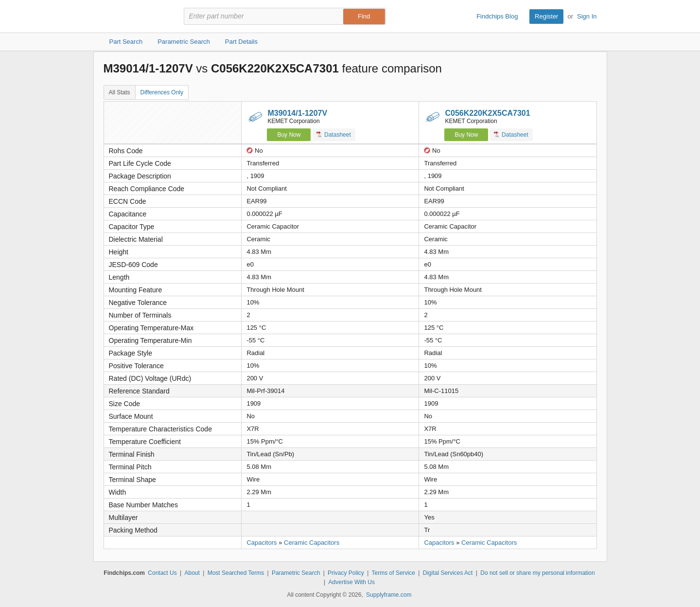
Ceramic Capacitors (312, 543)
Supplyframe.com (389, 595)
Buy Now (289, 135)
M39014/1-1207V (297, 113)
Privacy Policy (346, 573)
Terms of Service (394, 573)
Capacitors (262, 543)
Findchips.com (135, 17)
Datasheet (334, 134)
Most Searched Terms (236, 573)
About (192, 573)
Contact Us (162, 573)
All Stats (120, 92)
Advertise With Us (352, 582)
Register (546, 16)
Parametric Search (296, 573)
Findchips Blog (497, 16)
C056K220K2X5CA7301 (487, 113)
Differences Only (162, 92)
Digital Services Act (448, 573)
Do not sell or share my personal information (537, 573)
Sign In (587, 16)
